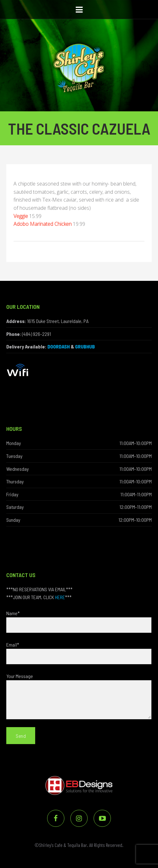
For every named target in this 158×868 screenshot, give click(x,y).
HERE (60, 597)
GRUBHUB (85, 346)
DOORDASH (59, 346)
